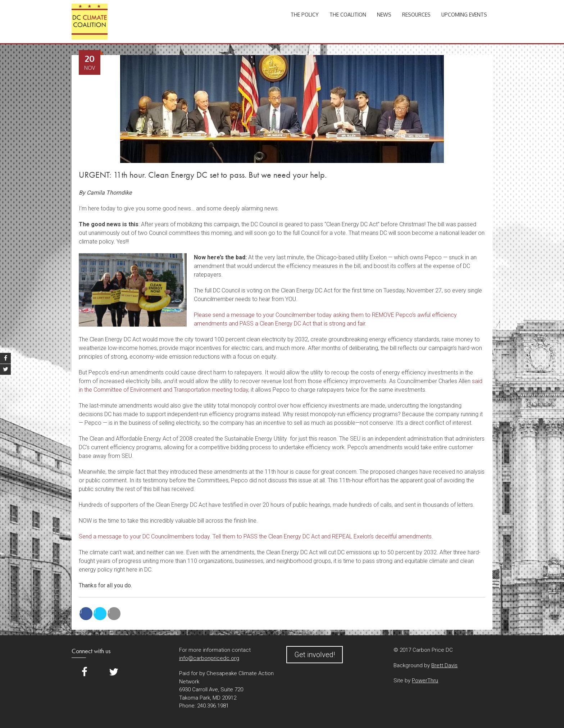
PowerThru (425, 681)
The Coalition (348, 15)
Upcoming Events (464, 15)
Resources (416, 15)
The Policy (305, 15)
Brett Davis (444, 665)
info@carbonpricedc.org (209, 658)
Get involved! (315, 655)
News (384, 15)
